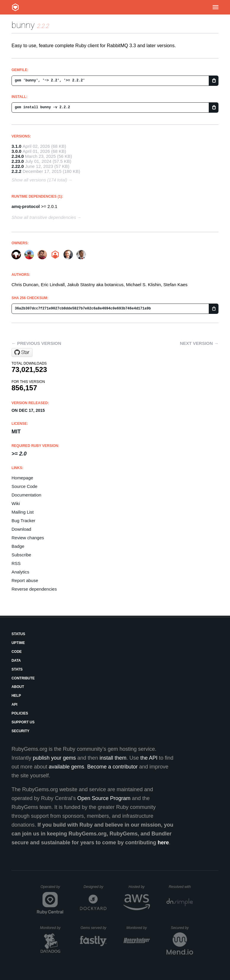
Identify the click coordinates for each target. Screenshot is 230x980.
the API (149, 758)
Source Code (25, 486)
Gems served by (94, 928)
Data (16, 661)
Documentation (26, 495)
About (18, 687)
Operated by (52, 889)
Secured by (182, 928)
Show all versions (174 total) (39, 180)
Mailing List (23, 512)
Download (21, 529)
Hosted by (139, 887)
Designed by (95, 887)
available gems (66, 767)
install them (113, 758)
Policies (20, 713)
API (14, 704)
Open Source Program (104, 798)
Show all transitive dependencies (44, 217)
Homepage (22, 478)
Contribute (23, 678)
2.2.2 (16, 171)
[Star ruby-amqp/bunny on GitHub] (22, 353)
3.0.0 (16, 151)
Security (21, 731)
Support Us (23, 722)
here (163, 843)
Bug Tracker (23, 521)
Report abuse (25, 580)
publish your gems (54, 758)
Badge (18, 546)
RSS (16, 563)
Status (18, 634)
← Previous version (36, 343)
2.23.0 (18, 161)
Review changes (28, 538)
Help (16, 696)
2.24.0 (18, 156)
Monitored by (52, 928)
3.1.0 (16, 146)
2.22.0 (18, 166)
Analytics (20, 572)
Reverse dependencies (34, 589)
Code (17, 652)
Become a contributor (112, 767)
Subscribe (21, 555)
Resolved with (181, 887)
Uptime (18, 643)
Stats (17, 669)
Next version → (199, 343)
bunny (23, 25)
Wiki (16, 503)
